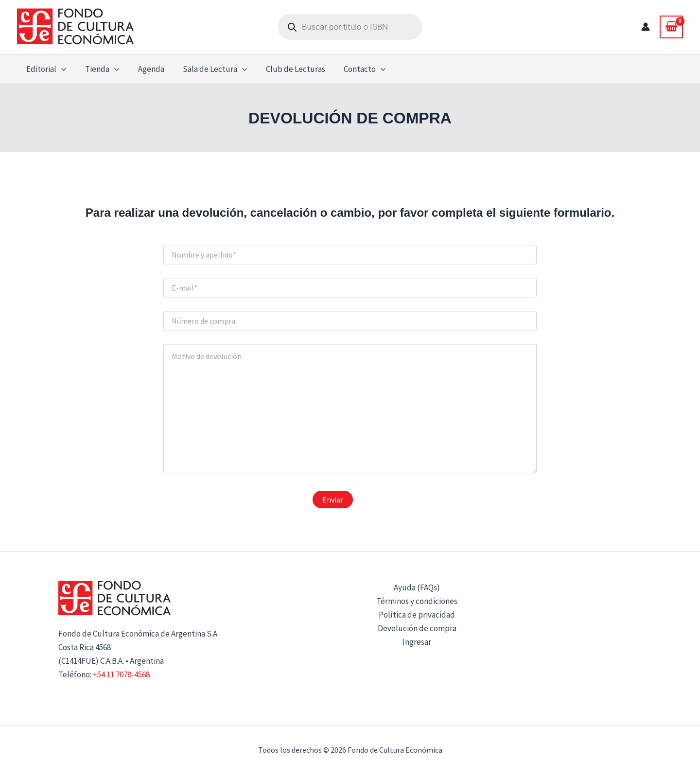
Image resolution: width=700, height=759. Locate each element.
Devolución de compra (417, 628)
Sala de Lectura (207, 69)
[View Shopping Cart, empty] (671, 27)
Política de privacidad (417, 615)
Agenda (145, 69)
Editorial (45, 69)
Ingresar (417, 642)
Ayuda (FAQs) (417, 587)
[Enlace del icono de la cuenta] (646, 27)
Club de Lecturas (286, 69)
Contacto (353, 69)
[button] (60, 69)
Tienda (99, 69)
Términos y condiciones (417, 601)
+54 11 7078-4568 (121, 674)
